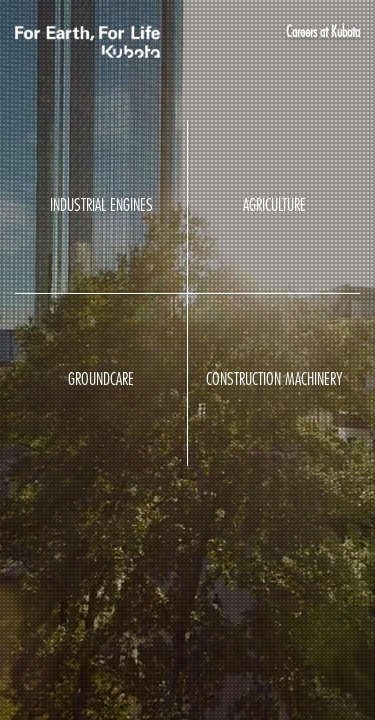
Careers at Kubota (323, 32)
